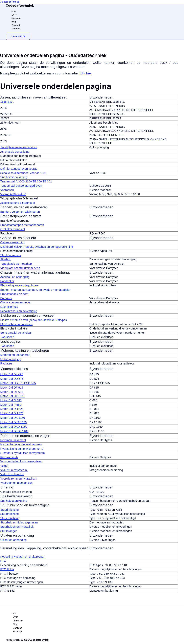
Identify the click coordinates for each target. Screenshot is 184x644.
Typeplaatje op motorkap (16, 264)
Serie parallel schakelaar (16, 333)
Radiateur (7, 363)
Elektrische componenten (16, 324)
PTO (3, 561)
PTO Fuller (7, 569)
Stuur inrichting (10, 518)
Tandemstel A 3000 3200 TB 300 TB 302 (26, 181)
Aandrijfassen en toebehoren (19, 147)
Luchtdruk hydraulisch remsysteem (22, 453)
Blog (14, 22)
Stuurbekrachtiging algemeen (19, 522)
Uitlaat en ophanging (13, 540)
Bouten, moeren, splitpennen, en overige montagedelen (36, 290)
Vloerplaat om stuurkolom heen (20, 268)
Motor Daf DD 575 (12, 379)
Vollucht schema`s (12, 474)
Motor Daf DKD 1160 (14, 427)
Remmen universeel (13, 440)
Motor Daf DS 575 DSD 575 (18, 383)
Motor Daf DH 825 (12, 409)
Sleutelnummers (11, 255)
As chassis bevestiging (15, 152)
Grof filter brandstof (13, 229)
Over (14, 15)
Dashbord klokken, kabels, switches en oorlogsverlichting (37, 247)
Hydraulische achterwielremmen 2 (22, 449)
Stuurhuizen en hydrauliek (17, 527)
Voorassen (7, 190)
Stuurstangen (9, 531)
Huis (14, 11)
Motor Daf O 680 (11, 400)
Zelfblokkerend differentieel (18, 203)
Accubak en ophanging (15, 277)
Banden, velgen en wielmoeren (20, 212)
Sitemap (16, 29)
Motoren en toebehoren (15, 355)
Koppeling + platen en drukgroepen (23, 557)
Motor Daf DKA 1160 (13, 422)
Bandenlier (7, 281)
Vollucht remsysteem (14, 470)
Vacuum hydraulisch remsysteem (21, 461)
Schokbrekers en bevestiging (19, 311)
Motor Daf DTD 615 (13, 396)
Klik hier (86, 73)
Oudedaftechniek (20, 5)
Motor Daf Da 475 (12, 374)
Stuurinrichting (9, 510)
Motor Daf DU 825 (12, 413)
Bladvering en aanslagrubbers (19, 285)
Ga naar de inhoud (10, 2)
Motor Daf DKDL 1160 (14, 431)
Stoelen (6, 259)
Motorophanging (11, 359)
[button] (18, 36)
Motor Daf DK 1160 (13, 418)
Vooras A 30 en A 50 (13, 194)
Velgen (5, 466)
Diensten (16, 18)
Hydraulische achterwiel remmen (21, 444)
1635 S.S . (7, 102)
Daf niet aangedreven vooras (19, 169)
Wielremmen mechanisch (16, 483)
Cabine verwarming (13, 242)
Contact (16, 25)
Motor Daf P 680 (11, 405)
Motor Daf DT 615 (12, 392)
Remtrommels (9, 457)
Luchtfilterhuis (9, 307)
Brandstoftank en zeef (14, 294)
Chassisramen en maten (16, 302)
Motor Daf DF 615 (12, 388)
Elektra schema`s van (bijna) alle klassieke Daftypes (33, 320)
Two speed (8, 337)
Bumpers (6, 298)
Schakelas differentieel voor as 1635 (23, 173)
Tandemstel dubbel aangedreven (21, 186)
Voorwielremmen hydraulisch (19, 479)
